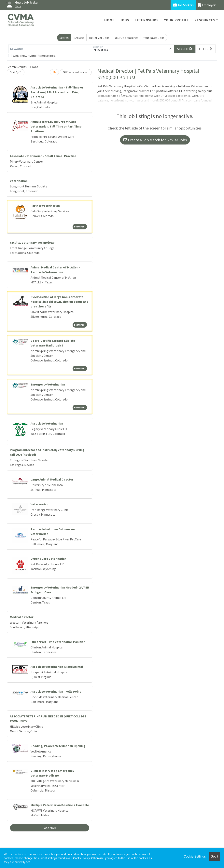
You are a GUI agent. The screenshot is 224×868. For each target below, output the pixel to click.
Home (109, 20)
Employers (207, 5)
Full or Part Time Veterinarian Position (58, 642)
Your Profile (177, 20)
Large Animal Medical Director (52, 479)
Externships (147, 20)
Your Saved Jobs (154, 38)
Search (64, 38)
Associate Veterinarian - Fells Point (56, 691)
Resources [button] (205, 20)
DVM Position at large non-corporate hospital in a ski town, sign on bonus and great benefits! (59, 302)
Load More (50, 828)
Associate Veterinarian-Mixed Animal (57, 667)
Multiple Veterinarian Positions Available (60, 805)
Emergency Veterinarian (48, 384)
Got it (214, 856)
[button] (206, 49)
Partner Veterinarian (45, 206)
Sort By (14, 72)
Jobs (124, 20)
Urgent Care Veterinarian (49, 559)
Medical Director (22, 617)
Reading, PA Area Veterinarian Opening (58, 746)
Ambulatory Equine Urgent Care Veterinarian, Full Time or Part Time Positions (56, 126)
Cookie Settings (195, 856)
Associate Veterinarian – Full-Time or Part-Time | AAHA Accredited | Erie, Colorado (57, 92)
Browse (79, 38)
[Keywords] (50, 49)
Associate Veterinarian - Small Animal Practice (43, 156)
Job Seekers (183, 5)
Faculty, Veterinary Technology (32, 242)
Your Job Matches (126, 38)
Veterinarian (19, 181)
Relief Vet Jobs (99, 38)
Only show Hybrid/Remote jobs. (34, 56)
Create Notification (76, 72)
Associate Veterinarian (47, 423)
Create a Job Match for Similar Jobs (155, 140)
